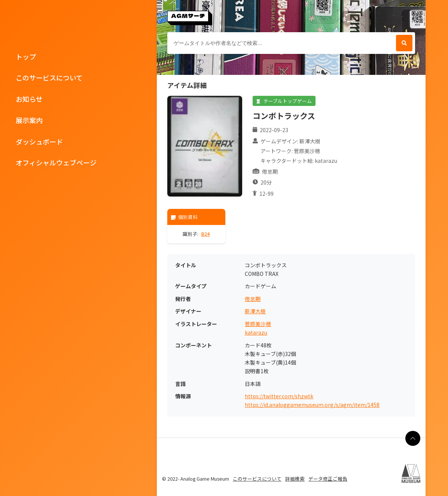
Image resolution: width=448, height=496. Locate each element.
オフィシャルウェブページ (56, 162)
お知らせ (29, 99)
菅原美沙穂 (258, 324)
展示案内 (29, 120)
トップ (26, 57)
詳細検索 (295, 479)
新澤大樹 (255, 311)
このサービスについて (49, 77)
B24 (205, 234)
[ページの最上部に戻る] (413, 438)
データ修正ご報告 (328, 479)
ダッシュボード (39, 142)
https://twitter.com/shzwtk (279, 396)
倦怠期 (253, 299)
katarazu (256, 333)
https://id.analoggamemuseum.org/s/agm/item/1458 (312, 405)
